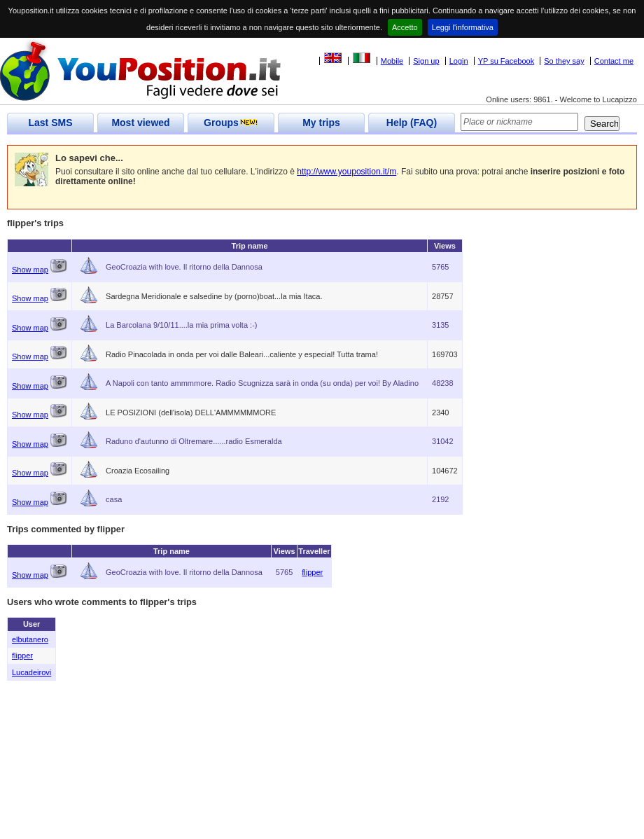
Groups (231, 123)
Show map (30, 270)
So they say (564, 61)
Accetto (405, 27)
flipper (312, 572)
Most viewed (140, 123)
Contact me (614, 61)
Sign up (426, 61)
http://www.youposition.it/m (346, 172)
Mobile (392, 61)
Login (459, 61)
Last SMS (50, 123)
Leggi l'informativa (463, 27)
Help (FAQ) (412, 123)
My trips (321, 123)
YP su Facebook (506, 61)
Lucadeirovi (31, 672)
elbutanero (30, 639)
